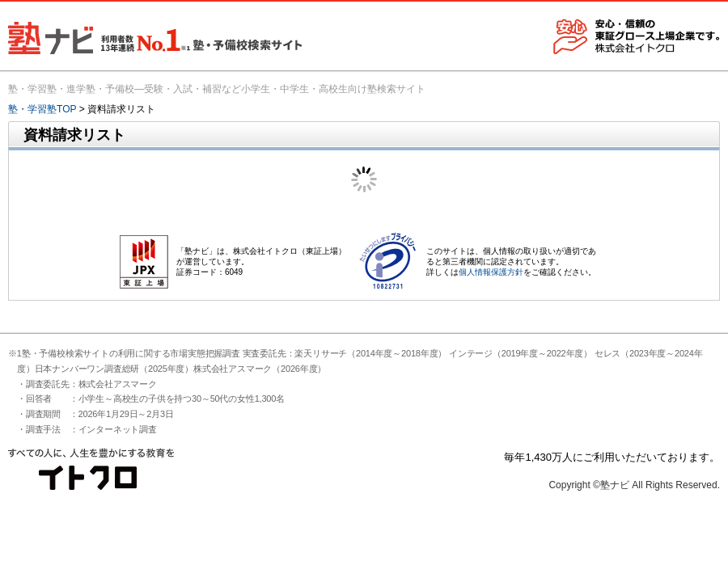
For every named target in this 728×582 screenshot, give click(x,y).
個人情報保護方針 (491, 272)
